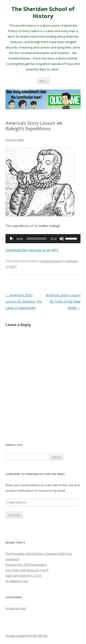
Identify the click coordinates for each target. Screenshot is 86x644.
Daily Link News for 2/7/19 (23, 575)
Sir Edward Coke (17, 581)
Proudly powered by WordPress (26, 636)
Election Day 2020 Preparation (26, 565)
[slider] (37, 239)
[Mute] (62, 239)
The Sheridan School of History (43, 13)
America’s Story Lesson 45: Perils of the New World (63, 301)
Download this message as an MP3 (32, 250)
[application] (43, 239)
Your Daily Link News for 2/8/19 (27, 570)
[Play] (11, 239)
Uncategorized (50, 261)
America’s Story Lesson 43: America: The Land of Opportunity (24, 301)
